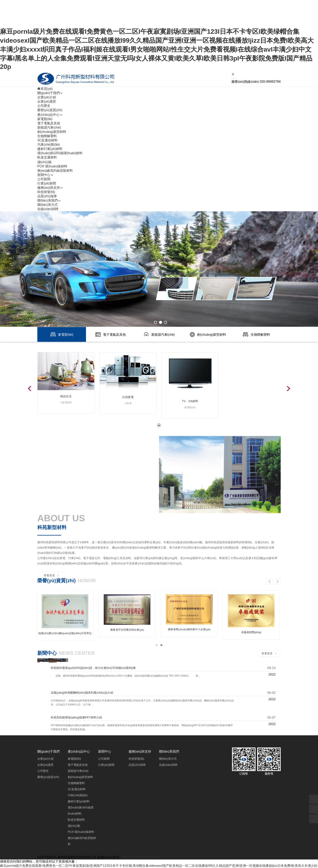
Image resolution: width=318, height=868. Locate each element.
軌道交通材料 (47, 157)
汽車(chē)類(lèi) (49, 145)
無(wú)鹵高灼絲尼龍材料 (55, 171)
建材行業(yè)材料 (50, 149)
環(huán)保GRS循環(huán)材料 (60, 153)
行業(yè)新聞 (47, 183)
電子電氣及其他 (49, 123)
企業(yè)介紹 (47, 97)
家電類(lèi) (45, 119)
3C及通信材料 (47, 140)
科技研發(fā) (46, 192)
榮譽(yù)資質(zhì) (50, 110)
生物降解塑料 (47, 136)
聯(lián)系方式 (47, 205)
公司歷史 (44, 106)
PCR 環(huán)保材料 (52, 166)
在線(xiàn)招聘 (48, 209)
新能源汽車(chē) (49, 127)
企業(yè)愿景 (47, 101)
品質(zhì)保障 (47, 196)
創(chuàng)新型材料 (52, 132)
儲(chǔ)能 (44, 162)
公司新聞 (44, 179)
